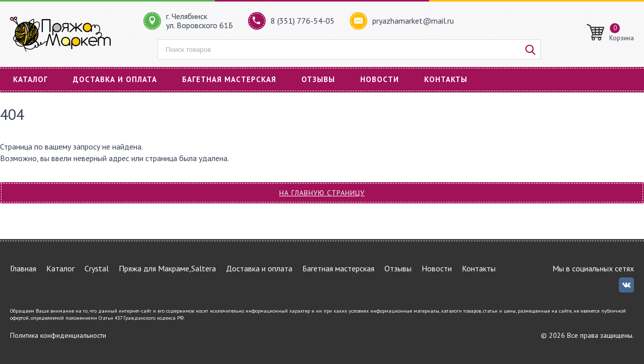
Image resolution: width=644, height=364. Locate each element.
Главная (23, 268)
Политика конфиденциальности (58, 335)
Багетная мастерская (229, 79)
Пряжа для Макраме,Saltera (167, 268)
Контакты (446, 79)
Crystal (97, 268)
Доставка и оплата (115, 79)
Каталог (30, 79)
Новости (380, 79)
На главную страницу (322, 193)
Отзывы (318, 79)
